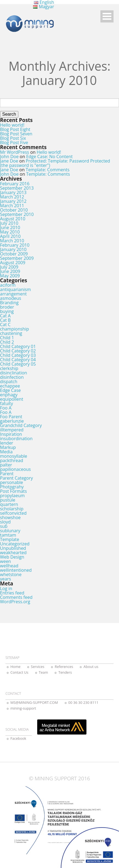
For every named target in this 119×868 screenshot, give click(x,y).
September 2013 (17, 188)
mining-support (23, 708)
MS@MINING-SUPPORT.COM (34, 702)
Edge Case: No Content (50, 156)
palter (6, 465)
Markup (8, 447)
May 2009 (10, 276)
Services (38, 667)
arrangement (13, 294)
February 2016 (15, 184)
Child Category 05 (18, 364)
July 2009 (9, 267)
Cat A (5, 316)
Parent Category (16, 478)
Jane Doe (9, 161)
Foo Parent (11, 417)
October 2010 (14, 210)
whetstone (11, 574)
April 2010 (10, 236)
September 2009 (17, 258)
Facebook (18, 738)
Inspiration (11, 434)
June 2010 (10, 227)
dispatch (9, 382)
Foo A (6, 408)
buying (7, 311)
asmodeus (11, 298)
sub (4, 526)
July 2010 (9, 223)
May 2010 (10, 232)
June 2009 (10, 271)
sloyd (5, 522)
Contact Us (19, 672)
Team (43, 672)
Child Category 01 (18, 346)
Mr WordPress (14, 152)
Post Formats (13, 491)
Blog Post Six (13, 138)
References (64, 667)
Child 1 (7, 338)
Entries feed (12, 593)
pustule (8, 500)
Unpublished (13, 548)
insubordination (16, 439)
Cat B (5, 320)
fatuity (7, 403)
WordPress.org (15, 602)
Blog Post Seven (16, 134)
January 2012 (13, 201)
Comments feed (16, 597)
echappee (10, 386)
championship (14, 329)
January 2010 (13, 249)
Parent (7, 474)
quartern (9, 504)
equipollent (12, 399)
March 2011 (12, 206)
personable (11, 482)
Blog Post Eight (15, 129)
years (5, 579)
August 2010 (13, 219)
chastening (11, 333)
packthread (11, 460)
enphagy (9, 395)
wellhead (9, 566)
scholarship (12, 509)
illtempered (12, 430)
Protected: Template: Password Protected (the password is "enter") (55, 163)
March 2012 (12, 197)
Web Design (12, 557)
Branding (9, 303)
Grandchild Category (21, 425)
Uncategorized (15, 544)
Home (15, 667)
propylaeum (12, 496)
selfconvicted (13, 513)
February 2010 (15, 245)
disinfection (12, 377)
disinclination (14, 373)
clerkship (9, 368)
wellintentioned (16, 570)
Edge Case (10, 390)
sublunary (10, 531)
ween (5, 561)
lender (7, 443)
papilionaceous (15, 469)
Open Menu (107, 16)
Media (6, 452)
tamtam (8, 535)
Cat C (5, 325)
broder (7, 307)
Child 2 (7, 342)
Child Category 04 (18, 360)
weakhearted (13, 553)
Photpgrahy (12, 487)
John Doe (9, 156)
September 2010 (17, 214)
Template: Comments (48, 170)
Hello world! (12, 125)
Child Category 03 (18, 355)
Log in (6, 588)
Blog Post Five (14, 143)
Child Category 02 (18, 351)
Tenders (65, 672)
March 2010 (12, 241)
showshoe (10, 517)
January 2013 (13, 192)
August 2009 (13, 263)
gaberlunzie (12, 421)
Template (10, 539)
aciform (8, 285)
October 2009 (14, 254)
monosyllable (14, 456)
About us (91, 667)
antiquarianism (15, 289)
